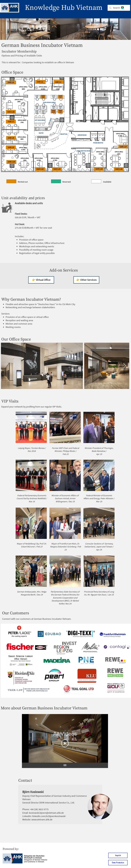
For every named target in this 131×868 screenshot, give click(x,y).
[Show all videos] (65, 765)
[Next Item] (125, 366)
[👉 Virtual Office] (41, 280)
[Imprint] (118, 855)
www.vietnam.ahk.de (42, 819)
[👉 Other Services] (86, 280)
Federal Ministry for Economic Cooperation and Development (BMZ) (65, 598)
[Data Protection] (118, 863)
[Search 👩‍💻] (119, 8)
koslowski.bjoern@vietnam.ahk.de (46, 813)
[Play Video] (65, 743)
